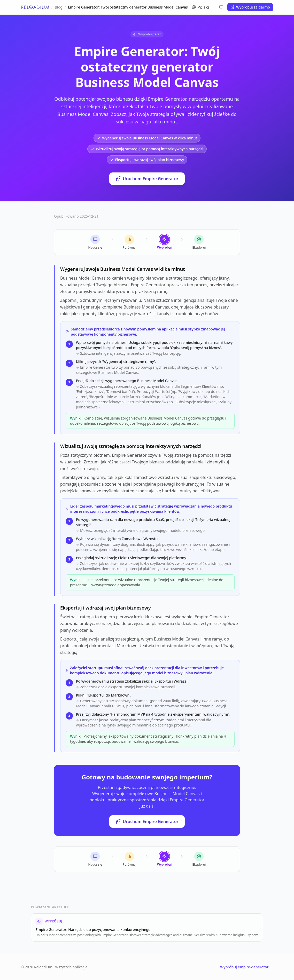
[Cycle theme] (221, 7)
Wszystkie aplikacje (71, 967)
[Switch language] (206, 7)
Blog (59, 7)
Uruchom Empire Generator (147, 179)
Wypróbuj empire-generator (247, 967)
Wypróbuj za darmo (250, 7)
